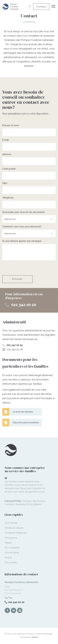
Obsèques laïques (14, 528)
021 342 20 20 (24, 305)
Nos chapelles (12, 548)
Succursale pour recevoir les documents (24, 212)
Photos (8, 558)
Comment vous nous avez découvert (22, 227)
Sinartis (35, 637)
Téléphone (8, 198)
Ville (5, 183)
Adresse (7, 154)
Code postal (9, 169)
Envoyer (17, 279)
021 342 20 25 (15, 345)
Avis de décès (12, 553)
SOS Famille (11, 523)
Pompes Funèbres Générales (14, 7)
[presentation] (26, 268)
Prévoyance (11, 538)
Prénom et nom (11, 125)
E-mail (6, 140)
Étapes (8, 543)
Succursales (30, 7)
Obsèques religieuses (16, 533)
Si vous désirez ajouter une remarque (22, 241)
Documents (11, 563)
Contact (41, 7)
